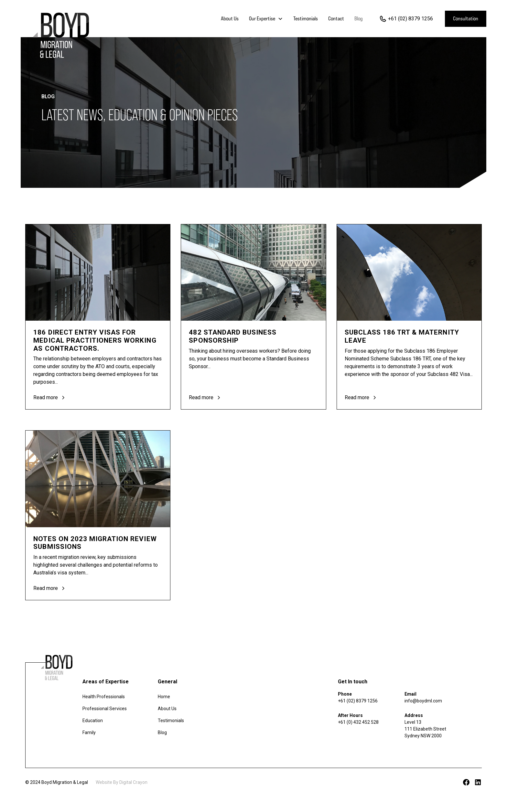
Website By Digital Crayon (122, 782)
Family (89, 732)
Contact (336, 19)
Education (93, 721)
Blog (359, 19)
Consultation (466, 19)
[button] (266, 19)
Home (164, 697)
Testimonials (306, 19)
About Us (230, 19)
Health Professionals (104, 697)
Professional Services (105, 709)
